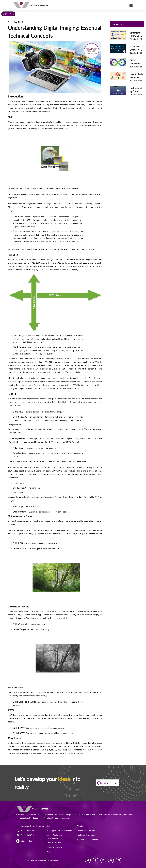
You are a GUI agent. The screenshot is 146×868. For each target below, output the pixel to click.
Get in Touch (108, 783)
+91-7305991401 (28, 831)
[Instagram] (103, 860)
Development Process (86, 831)
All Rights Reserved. (53, 861)
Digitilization (8, 14)
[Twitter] (88, 860)
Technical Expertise (54, 847)
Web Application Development (59, 831)
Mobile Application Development (54, 837)
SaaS (48, 826)
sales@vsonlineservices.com (32, 826)
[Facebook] (96, 860)
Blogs (49, 852)
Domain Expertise (54, 843)
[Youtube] (111, 860)
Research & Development (87, 839)
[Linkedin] (119, 860)
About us (81, 826)
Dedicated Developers (86, 835)
